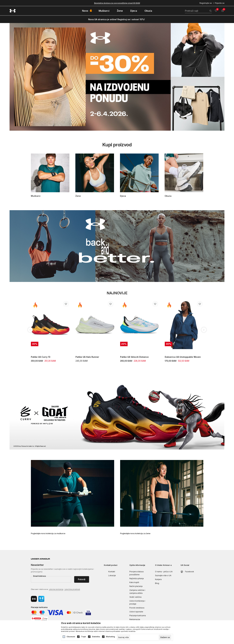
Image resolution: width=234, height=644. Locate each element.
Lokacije (112, 575)
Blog (157, 583)
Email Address (40, 576)
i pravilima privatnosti (72, 589)
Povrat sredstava (137, 608)
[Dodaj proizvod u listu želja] (66, 304)
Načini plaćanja (136, 586)
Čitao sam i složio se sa (55, 590)
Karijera (158, 579)
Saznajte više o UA (163, 575)
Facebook (190, 572)
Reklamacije (135, 619)
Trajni (83, 637)
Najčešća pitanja (137, 578)
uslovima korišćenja (56, 589)
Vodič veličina (135, 597)
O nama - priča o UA (164, 572)
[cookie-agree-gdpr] (165, 637)
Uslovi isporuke (136, 612)
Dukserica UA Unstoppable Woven (183, 357)
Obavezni (71, 637)
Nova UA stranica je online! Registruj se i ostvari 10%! (116, 19)
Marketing (110, 637)
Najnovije (117, 293)
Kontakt (112, 572)
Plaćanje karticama (138, 616)
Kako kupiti (134, 582)
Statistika (96, 637)
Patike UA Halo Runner (87, 357)
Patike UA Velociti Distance (134, 357)
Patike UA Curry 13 (41, 357)
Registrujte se (206, 3)
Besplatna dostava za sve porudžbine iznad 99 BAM (117, 3)
